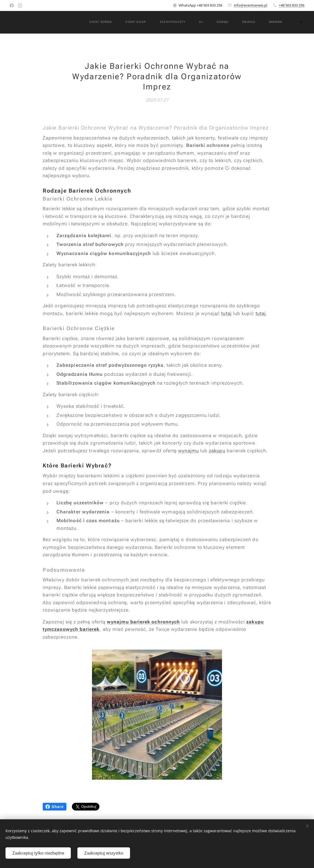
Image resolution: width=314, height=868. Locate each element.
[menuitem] (121, 22)
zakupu (217, 451)
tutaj (226, 313)
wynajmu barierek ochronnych (143, 621)
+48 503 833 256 (292, 5)
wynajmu (189, 451)
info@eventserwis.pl (251, 5)
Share (55, 807)
